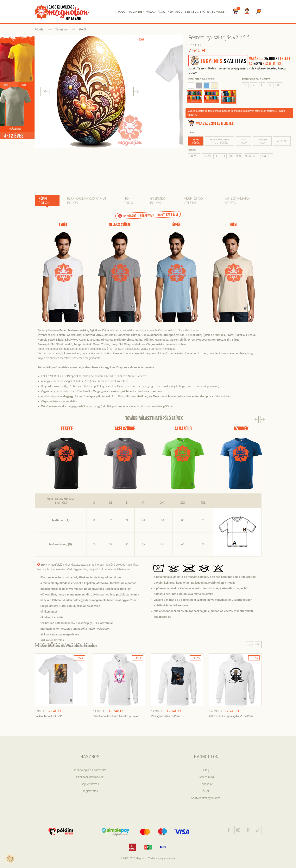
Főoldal (39, 29)
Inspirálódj (175, 12)
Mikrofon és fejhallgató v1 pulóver (231, 716)
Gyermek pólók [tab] (262, 141)
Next (138, 92)
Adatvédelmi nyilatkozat (206, 798)
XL (270, 85)
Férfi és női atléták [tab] (194, 200)
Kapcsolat (206, 784)
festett (220, 156)
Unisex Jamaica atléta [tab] (238, 200)
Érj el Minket (217, 12)
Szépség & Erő (195, 12)
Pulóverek (137, 12)
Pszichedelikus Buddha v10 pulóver (116, 716)
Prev (45, 92)
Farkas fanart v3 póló (49, 716)
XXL (279, 85)
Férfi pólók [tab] (196, 141)
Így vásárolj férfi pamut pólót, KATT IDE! (148, 215)
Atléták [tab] (282, 141)
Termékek (62, 29)
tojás (207, 156)
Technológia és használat (90, 770)
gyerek (267, 156)
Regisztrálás (90, 791)
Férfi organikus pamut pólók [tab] (220, 141)
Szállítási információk (90, 777)
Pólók (123, 12)
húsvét (194, 156)
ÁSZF (206, 791)
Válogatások (155, 12)
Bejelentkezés (90, 784)
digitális (235, 156)
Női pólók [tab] (243, 141)
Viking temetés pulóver (166, 716)
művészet (251, 156)
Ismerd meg (206, 777)
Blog (206, 770)
